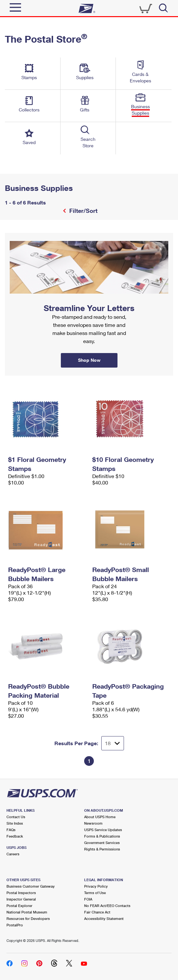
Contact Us (16, 817)
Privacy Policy (96, 886)
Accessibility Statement (104, 918)
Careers (13, 854)
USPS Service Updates (103, 830)
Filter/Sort (83, 211)
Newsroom (93, 823)
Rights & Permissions (102, 849)
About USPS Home (100, 817)
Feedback (15, 836)
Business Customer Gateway (31, 886)
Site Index (15, 823)
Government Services (102, 843)
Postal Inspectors (21, 893)
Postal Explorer (19, 906)
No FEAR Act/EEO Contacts (107, 906)
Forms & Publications (102, 836)
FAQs (11, 830)
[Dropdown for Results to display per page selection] (113, 743)
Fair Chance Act (97, 912)
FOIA (88, 899)
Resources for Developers (28, 918)
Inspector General (21, 899)
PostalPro (15, 925)
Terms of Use (95, 893)
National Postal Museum (27, 912)
